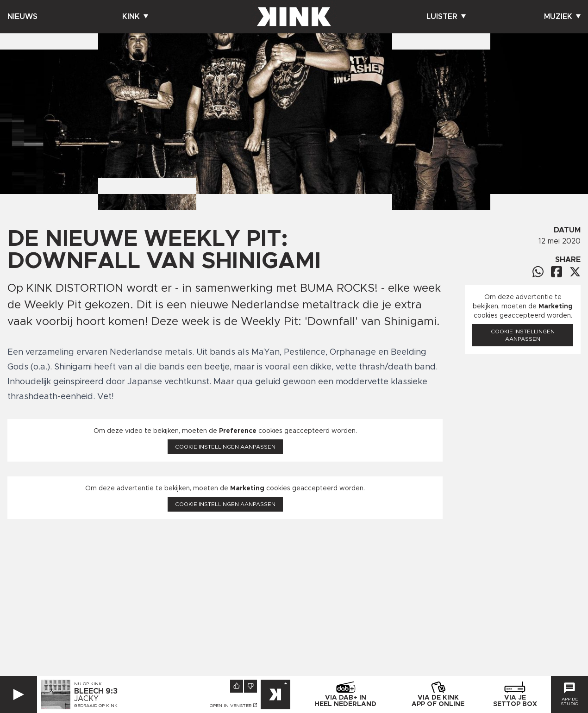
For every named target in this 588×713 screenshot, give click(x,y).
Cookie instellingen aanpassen (225, 447)
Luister (446, 17)
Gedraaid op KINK (96, 706)
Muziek (562, 17)
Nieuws (22, 17)
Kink (135, 17)
